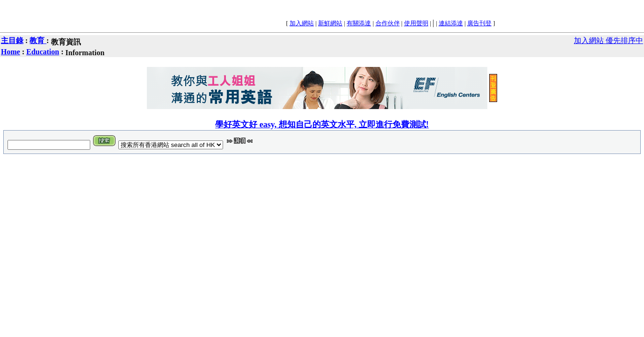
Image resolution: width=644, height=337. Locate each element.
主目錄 (12, 40)
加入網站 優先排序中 (608, 40)
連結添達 (451, 23)
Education (43, 52)
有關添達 (359, 23)
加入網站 (302, 23)
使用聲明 (416, 23)
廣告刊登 (479, 23)
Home (11, 52)
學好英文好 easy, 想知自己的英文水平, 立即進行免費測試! (322, 125)
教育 (38, 40)
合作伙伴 (388, 23)
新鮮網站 (330, 23)
